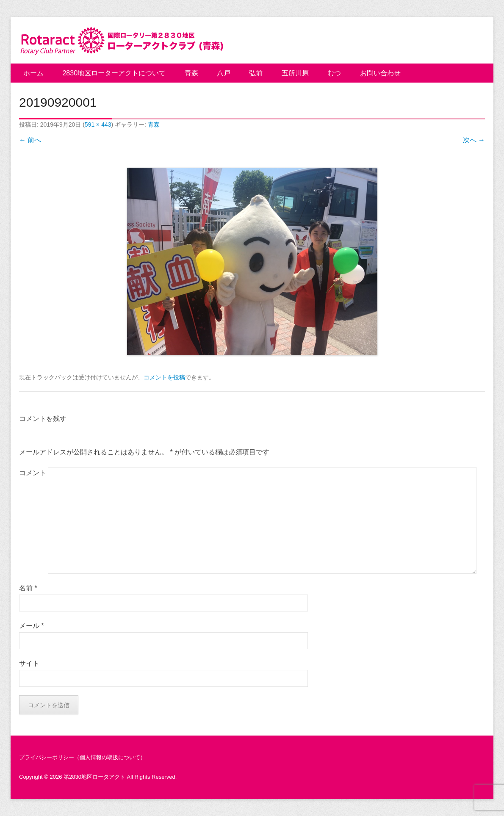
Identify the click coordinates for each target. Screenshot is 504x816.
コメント (33, 473)
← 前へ (30, 140)
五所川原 (295, 73)
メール (32, 626)
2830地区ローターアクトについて (114, 73)
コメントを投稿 (164, 377)
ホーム (33, 73)
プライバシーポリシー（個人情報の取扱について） (82, 757)
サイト (29, 663)
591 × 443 (98, 124)
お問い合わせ (380, 73)
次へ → (474, 140)
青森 (191, 73)
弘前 (256, 73)
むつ (334, 73)
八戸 (224, 73)
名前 (28, 588)
